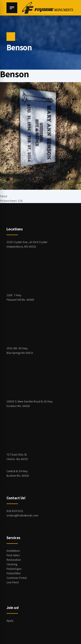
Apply (10, 621)
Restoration (14, 560)
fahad (4, 196)
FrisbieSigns (14, 569)
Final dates (13, 555)
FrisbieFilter (14, 573)
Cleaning (12, 564)
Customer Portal (17, 578)
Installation (13, 551)
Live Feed (12, 582)
